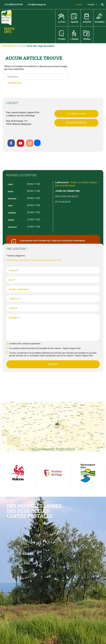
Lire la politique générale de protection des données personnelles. (34, 260)
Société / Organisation (19, 289)
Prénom (13, 270)
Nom (11, 280)
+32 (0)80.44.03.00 (13, 5)
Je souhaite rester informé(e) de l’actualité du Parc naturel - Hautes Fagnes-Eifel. (45, 348)
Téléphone (14, 299)
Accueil (22, 46)
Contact (79, 5)
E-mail (12, 308)
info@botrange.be (37, 5)
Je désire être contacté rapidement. (25, 344)
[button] (102, 5)
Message (13, 318)
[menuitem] (93, 5)
